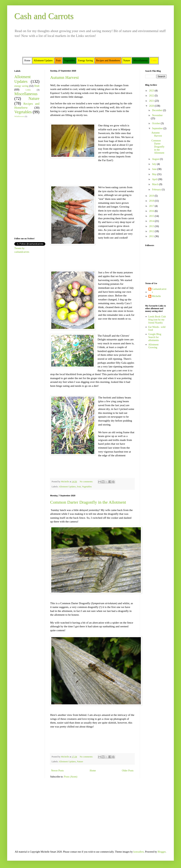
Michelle (156, 296)
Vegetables (87, 487)
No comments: (87, 482)
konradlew (139, 852)
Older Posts (128, 771)
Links (28, 90)
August (156, 159)
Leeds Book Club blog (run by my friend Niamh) (157, 320)
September (158, 128)
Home (93, 771)
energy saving (21, 86)
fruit (79, 487)
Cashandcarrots (159, 291)
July (154, 164)
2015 (152, 216)
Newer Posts (57, 771)
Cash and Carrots (44, 16)
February (157, 190)
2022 (152, 96)
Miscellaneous (26, 94)
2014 (152, 221)
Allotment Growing (153, 346)
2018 (152, 201)
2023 (152, 91)
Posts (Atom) (71, 777)
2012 (152, 231)
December (157, 110)
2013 (152, 226)
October (156, 123)
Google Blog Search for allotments (155, 337)
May (155, 174)
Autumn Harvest (64, 77)
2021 (152, 101)
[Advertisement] (25, 177)
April (155, 179)
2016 (152, 211)
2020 (152, 106)
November (157, 115)
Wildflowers (19, 116)
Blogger (162, 852)
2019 (152, 196)
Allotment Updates (67, 487)
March (156, 184)
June (155, 169)
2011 (152, 236)
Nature (80, 762)
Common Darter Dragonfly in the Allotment (88, 502)
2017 (152, 206)
